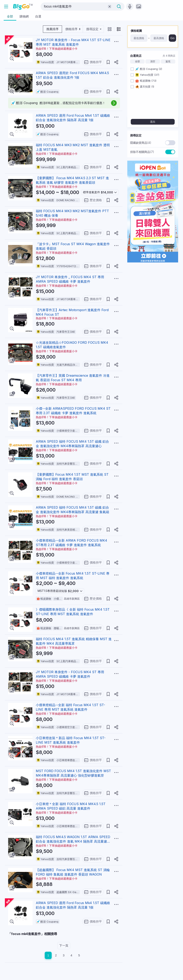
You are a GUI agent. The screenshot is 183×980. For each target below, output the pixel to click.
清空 (153, 61)
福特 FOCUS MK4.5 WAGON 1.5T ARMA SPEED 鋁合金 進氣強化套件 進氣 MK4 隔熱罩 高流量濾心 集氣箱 (73, 841)
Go (172, 38)
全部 (137, 61)
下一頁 (64, 945)
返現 (168, 61)
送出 (153, 122)
